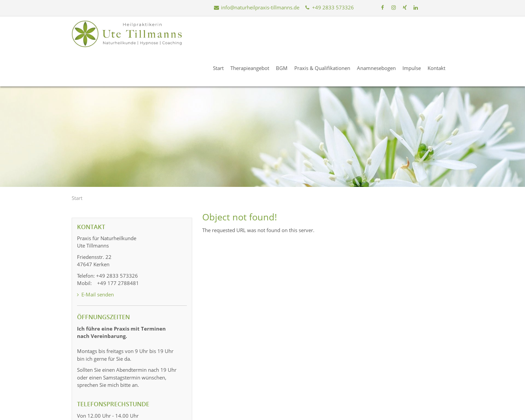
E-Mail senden (95, 260)
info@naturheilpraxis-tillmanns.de (256, 7)
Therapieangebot (254, 33)
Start (223, 33)
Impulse (416, 33)
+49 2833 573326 (329, 7)
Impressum (383, 412)
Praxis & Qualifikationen (327, 33)
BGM (286, 33)
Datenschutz (416, 412)
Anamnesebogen (381, 33)
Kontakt (441, 33)
